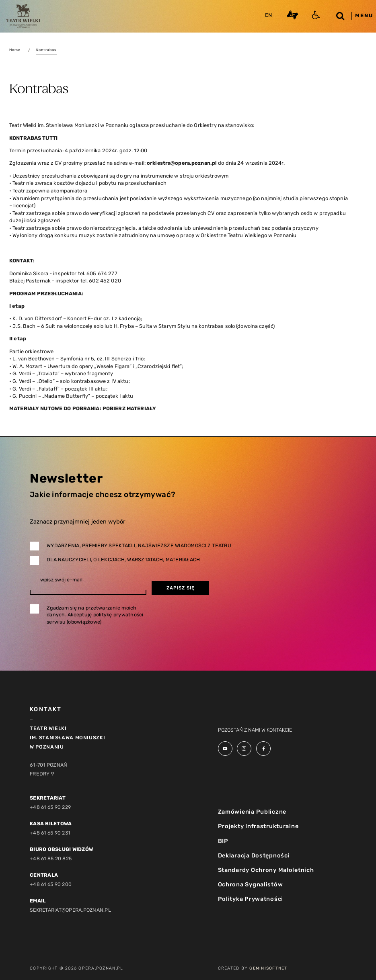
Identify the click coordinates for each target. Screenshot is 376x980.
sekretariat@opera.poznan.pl (71, 909)
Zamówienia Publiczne (252, 812)
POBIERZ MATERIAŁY (129, 408)
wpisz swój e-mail (61, 580)
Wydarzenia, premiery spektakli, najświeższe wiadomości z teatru (139, 545)
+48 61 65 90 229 (51, 807)
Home (15, 50)
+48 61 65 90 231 (50, 833)
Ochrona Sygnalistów (251, 885)
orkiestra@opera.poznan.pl (183, 163)
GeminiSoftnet (268, 968)
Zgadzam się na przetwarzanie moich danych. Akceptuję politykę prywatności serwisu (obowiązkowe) (95, 615)
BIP (223, 841)
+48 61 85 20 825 (51, 858)
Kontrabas (47, 50)
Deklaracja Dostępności (254, 856)
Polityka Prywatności (251, 900)
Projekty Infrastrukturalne (258, 827)
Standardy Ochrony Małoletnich (266, 870)
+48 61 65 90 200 (51, 884)
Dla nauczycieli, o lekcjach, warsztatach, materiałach (123, 560)
